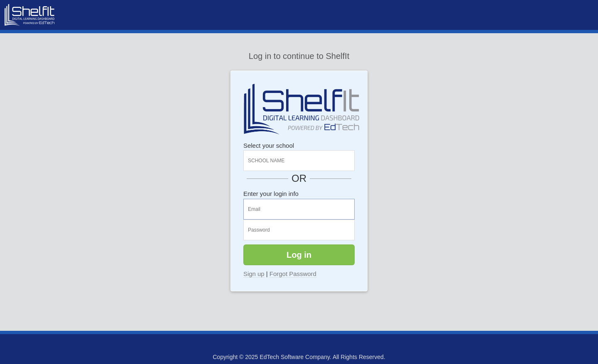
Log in (299, 255)
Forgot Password (293, 274)
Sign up (254, 274)
